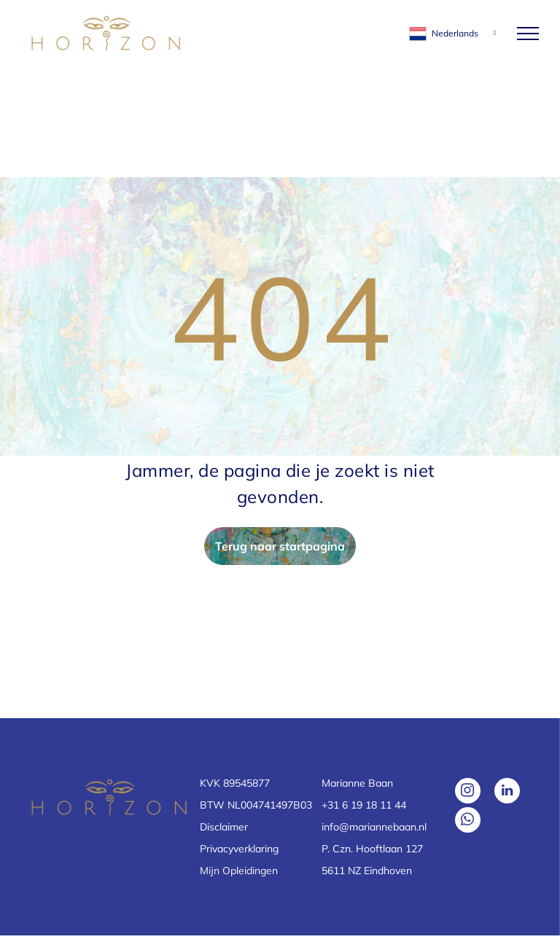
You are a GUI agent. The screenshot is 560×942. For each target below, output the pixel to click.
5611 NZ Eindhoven (367, 871)
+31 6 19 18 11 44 (364, 805)
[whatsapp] (468, 822)
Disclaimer (224, 827)
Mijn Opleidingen (239, 871)
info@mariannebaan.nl (374, 827)
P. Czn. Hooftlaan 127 (372, 849)
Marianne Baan (357, 783)
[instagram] (468, 793)
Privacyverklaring (239, 849)
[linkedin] (507, 793)
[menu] (528, 34)
